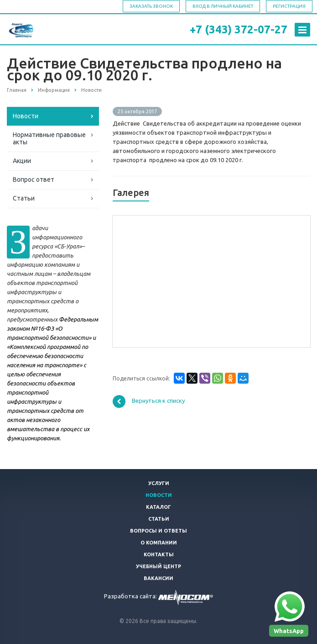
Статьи (24, 198)
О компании (159, 543)
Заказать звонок (151, 6)
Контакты (159, 554)
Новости (26, 116)
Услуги (159, 483)
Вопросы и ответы (158, 531)
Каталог (158, 507)
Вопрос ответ (34, 179)
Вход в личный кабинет (223, 6)
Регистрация (289, 6)
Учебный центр (158, 566)
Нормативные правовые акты (49, 138)
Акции (22, 161)
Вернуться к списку (149, 401)
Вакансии (158, 578)
